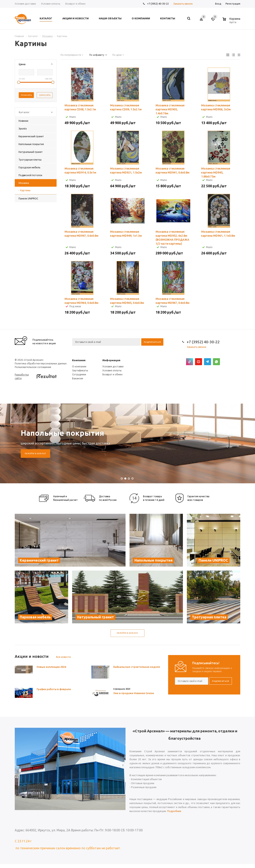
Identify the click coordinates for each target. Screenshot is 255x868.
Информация (111, 360)
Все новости (63, 657)
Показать (26, 95)
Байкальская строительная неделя (137, 667)
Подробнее (174, 811)
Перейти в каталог (35, 454)
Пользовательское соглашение (33, 367)
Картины (25, 190)
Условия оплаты (112, 370)
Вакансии (78, 378)
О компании (79, 366)
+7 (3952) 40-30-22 (158, 4)
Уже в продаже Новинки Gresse (134, 693)
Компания (79, 360)
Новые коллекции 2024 (51, 667)
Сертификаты (80, 370)
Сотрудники (79, 374)
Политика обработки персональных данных (41, 363)
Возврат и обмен (112, 374)
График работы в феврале (54, 689)
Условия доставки (113, 366)
